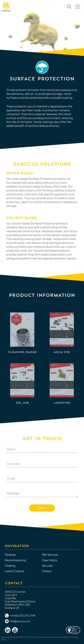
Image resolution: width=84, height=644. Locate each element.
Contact (47, 571)
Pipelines (10, 555)
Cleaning (10, 566)
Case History (50, 560)
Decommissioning (15, 560)
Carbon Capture (15, 571)
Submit (42, 508)
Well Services (50, 555)
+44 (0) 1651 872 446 (23, 616)
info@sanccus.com (20, 621)
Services (47, 566)
